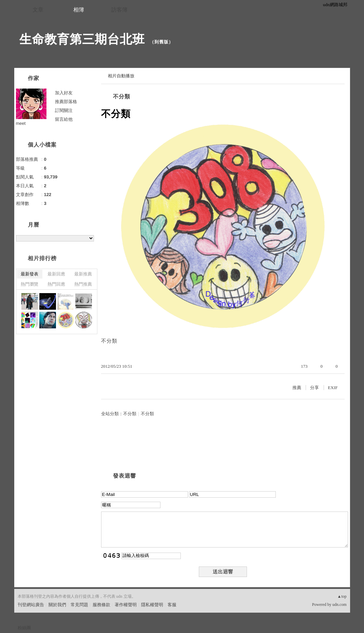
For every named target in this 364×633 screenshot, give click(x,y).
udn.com (340, 605)
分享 (314, 388)
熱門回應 (56, 284)
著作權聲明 (126, 605)
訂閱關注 (64, 110)
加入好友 (64, 93)
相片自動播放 (121, 76)
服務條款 (101, 605)
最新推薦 (83, 274)
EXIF (333, 388)
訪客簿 (119, 10)
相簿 (79, 10)
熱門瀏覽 (30, 284)
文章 (38, 10)
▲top (342, 596)
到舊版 (161, 42)
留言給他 (64, 119)
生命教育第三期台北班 (82, 39)
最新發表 (30, 274)
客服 (172, 605)
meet (21, 123)
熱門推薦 (83, 284)
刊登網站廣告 (31, 605)
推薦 (297, 388)
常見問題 (79, 605)
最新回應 (56, 274)
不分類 (122, 97)
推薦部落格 (66, 102)
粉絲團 (24, 628)
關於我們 (57, 605)
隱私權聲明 (152, 605)
